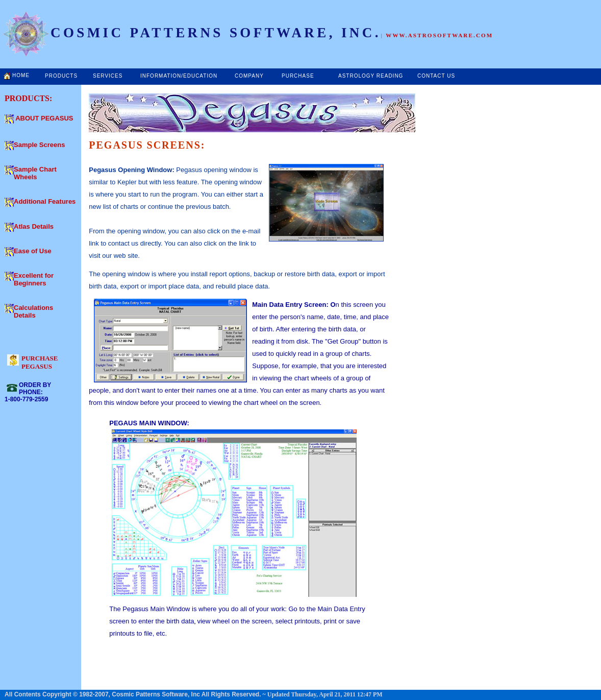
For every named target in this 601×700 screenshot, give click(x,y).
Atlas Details (34, 226)
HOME (21, 75)
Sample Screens (39, 145)
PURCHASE (298, 76)
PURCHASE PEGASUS (40, 362)
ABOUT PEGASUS (44, 118)
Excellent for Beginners (34, 279)
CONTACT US (436, 76)
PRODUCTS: (28, 98)
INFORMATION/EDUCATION (179, 76)
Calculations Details (33, 311)
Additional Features (45, 201)
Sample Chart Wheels (35, 173)
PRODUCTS (61, 76)
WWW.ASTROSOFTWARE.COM (439, 35)
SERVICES (108, 76)
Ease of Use (33, 251)
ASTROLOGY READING (371, 76)
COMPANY (249, 76)
